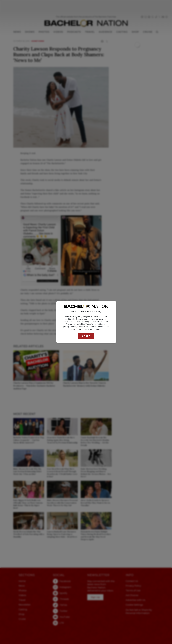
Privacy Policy (72, 324)
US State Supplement (91, 329)
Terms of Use (102, 316)
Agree (86, 336)
